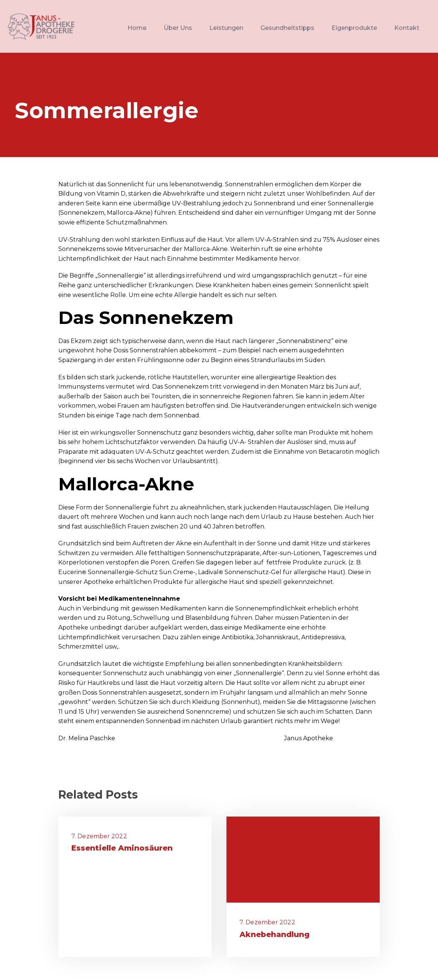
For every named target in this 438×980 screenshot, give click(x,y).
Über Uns (178, 28)
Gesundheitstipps (287, 28)
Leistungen (226, 28)
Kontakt (407, 28)
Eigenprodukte (354, 28)
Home (137, 28)
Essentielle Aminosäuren (122, 848)
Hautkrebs (104, 683)
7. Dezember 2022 (99, 836)
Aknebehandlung (274, 934)
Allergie (186, 295)
